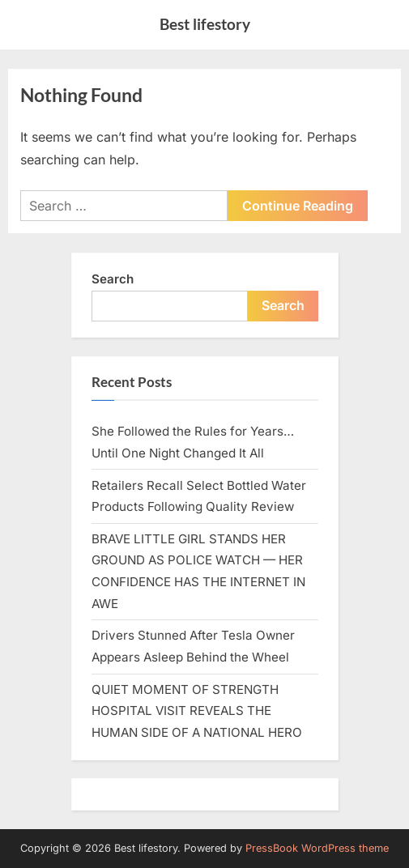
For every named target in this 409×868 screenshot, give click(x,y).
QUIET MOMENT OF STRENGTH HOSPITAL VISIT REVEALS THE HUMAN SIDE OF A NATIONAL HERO (197, 711)
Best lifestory (205, 24)
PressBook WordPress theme (317, 848)
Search (113, 279)
